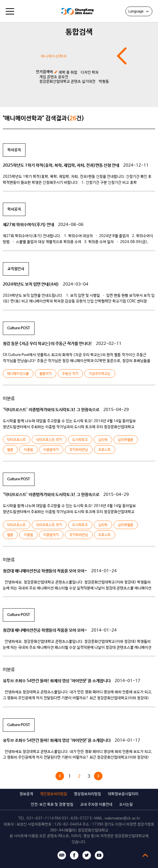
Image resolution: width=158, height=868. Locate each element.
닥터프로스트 (16, 440)
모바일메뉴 (10, 11)
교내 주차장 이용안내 (96, 805)
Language (139, 11)
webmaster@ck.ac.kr (122, 818)
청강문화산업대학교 (52, 11)
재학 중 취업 (68, 73)
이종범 (28, 450)
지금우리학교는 (100, 374)
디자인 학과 (90, 73)
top (145, 855)
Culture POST (19, 328)
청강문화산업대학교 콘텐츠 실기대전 (67, 82)
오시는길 (126, 805)
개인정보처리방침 (54, 794)
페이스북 (74, 855)
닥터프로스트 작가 (49, 440)
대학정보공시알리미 (123, 794)
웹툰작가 (46, 374)
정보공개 (26, 794)
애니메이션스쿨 (18, 374)
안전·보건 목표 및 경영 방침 (52, 805)
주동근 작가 (70, 374)
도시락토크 (80, 440)
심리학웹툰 (126, 440)
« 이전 (60, 776)
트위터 (87, 855)
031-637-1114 (40, 818)
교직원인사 (16, 269)
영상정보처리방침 (87, 794)
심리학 (103, 440)
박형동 (104, 82)
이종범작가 (51, 450)
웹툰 (10, 450)
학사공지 (14, 150)
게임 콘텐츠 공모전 (54, 77)
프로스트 (104, 450)
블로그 (62, 855)
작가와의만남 (79, 450)
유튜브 (99, 855)
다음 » (98, 776)
